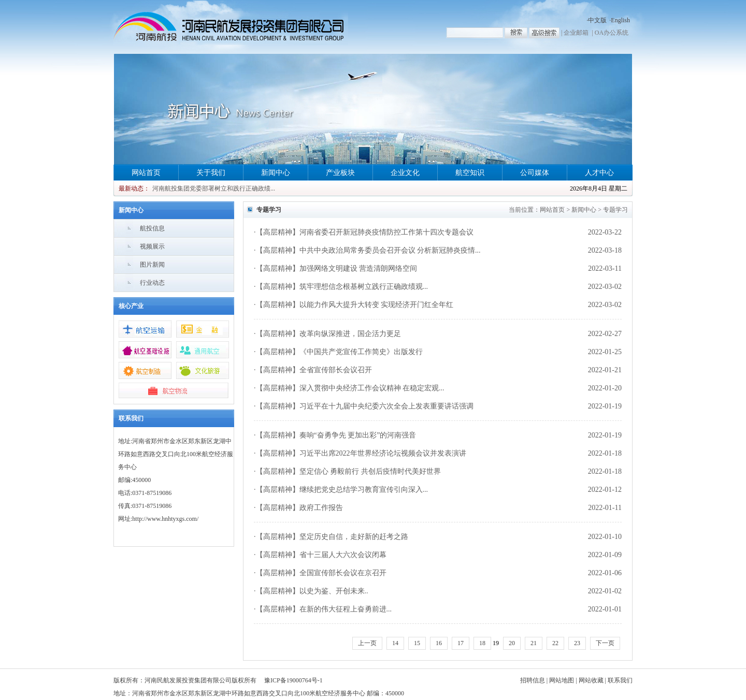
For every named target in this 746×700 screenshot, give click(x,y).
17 (461, 643)
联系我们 (620, 680)
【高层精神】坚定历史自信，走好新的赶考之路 (332, 537)
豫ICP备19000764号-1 (293, 680)
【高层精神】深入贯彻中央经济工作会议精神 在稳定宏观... (350, 388)
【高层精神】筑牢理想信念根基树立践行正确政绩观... (342, 287)
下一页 (605, 643)
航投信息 (152, 228)
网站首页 (146, 173)
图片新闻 (152, 265)
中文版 (597, 20)
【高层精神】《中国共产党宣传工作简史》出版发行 (339, 352)
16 (439, 643)
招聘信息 (533, 680)
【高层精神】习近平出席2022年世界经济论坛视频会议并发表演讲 (361, 453)
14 (395, 643)
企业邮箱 (576, 33)
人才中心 (599, 173)
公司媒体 (535, 173)
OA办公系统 (612, 33)
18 (482, 643)
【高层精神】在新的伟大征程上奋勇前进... (324, 609)
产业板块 (340, 173)
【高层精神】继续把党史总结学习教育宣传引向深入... (342, 490)
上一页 (367, 643)
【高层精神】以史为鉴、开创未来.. (312, 591)
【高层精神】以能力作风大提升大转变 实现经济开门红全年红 (355, 305)
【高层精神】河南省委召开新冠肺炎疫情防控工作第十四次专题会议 (365, 232)
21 (534, 643)
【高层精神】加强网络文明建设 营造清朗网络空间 (337, 268)
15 (417, 643)
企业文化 (405, 173)
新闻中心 (276, 173)
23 (577, 643)
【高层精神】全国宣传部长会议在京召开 (321, 573)
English (620, 20)
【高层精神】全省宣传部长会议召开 (314, 370)
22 (555, 643)
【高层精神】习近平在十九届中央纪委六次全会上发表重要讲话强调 (365, 406)
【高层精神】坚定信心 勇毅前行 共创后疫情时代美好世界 (348, 471)
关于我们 (211, 173)
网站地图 (562, 680)
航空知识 (470, 173)
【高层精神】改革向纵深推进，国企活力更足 (328, 334)
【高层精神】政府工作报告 (299, 508)
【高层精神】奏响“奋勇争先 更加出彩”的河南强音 (336, 435)
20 (512, 643)
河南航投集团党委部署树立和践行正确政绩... (214, 188)
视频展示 (152, 246)
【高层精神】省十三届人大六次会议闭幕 (321, 555)
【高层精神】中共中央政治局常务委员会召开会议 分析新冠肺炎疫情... (368, 250)
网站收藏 (591, 680)
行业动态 (152, 283)
